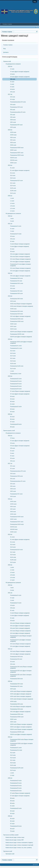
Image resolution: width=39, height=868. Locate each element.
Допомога (6, 52)
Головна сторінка (8, 45)
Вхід (35, 2)
